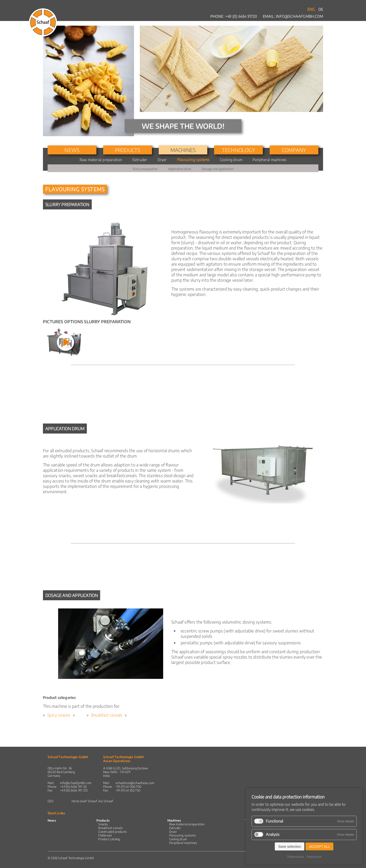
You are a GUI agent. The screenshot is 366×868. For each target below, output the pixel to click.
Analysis (273, 834)
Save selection (290, 846)
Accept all (319, 846)
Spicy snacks (59, 715)
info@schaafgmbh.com (299, 16)
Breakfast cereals (107, 715)
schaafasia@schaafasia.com (135, 783)
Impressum (314, 857)
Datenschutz (296, 857)
